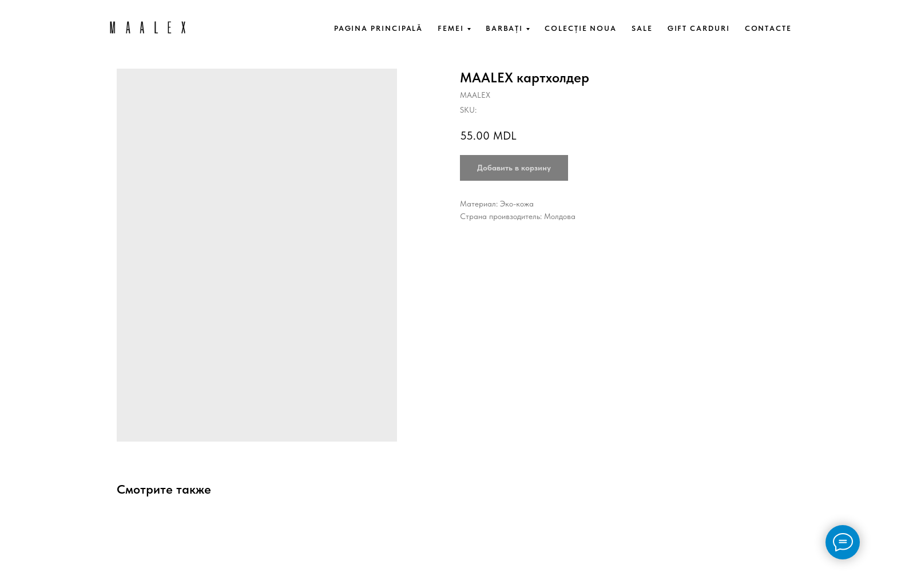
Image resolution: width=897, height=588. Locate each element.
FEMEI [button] (451, 28)
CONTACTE (768, 28)
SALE (642, 28)
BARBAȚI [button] (504, 28)
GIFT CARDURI (699, 28)
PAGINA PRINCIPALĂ (379, 28)
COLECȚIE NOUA (581, 28)
